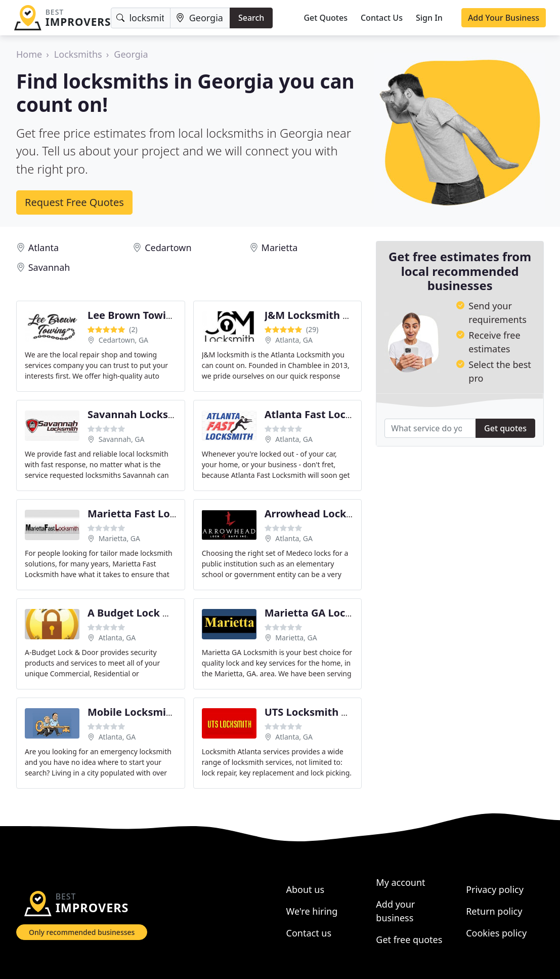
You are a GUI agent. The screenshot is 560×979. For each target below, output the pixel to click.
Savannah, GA (122, 439)
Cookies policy (496, 933)
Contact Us (382, 18)
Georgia (131, 54)
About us (306, 889)
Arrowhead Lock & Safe (323, 514)
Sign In (429, 18)
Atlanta (44, 248)
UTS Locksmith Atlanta (322, 712)
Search (251, 18)
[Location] (200, 18)
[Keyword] (140, 18)
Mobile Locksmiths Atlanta (155, 712)
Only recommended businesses (82, 932)
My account (400, 882)
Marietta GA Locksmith (322, 613)
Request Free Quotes (74, 202)
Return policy (494, 911)
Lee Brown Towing (133, 315)
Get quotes (505, 428)
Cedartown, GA (123, 340)
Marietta (280, 248)
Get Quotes (326, 18)
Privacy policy (495, 889)
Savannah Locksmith (140, 414)
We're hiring (312, 911)
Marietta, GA (119, 538)
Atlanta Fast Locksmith (323, 414)
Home (29, 54)
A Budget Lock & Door (142, 613)
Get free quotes (409, 940)
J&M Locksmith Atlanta (322, 315)
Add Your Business (504, 18)
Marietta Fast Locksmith (149, 514)
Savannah (49, 267)
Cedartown (168, 248)
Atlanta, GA (294, 340)
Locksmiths (78, 54)
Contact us (309, 933)
